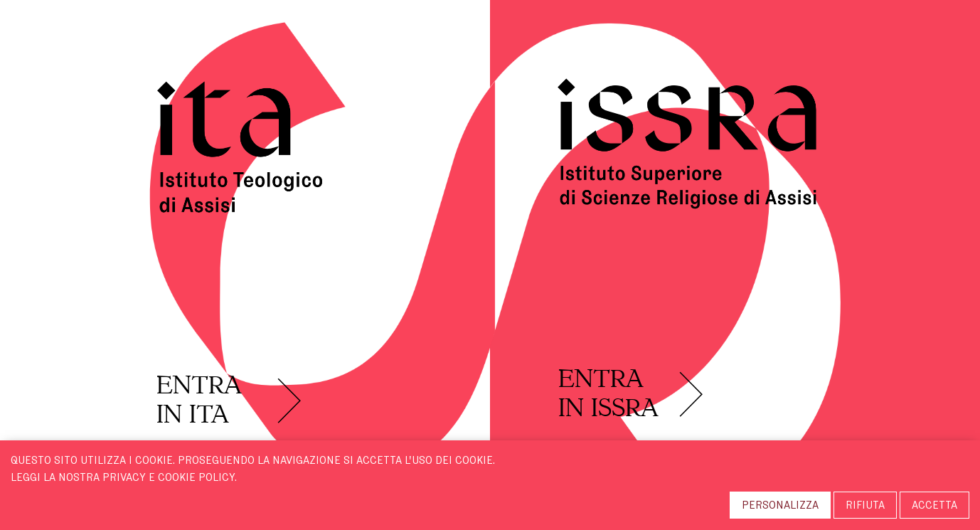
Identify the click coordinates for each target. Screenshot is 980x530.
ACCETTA (934, 505)
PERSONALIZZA (780, 505)
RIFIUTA (865, 505)
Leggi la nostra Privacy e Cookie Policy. (124, 477)
